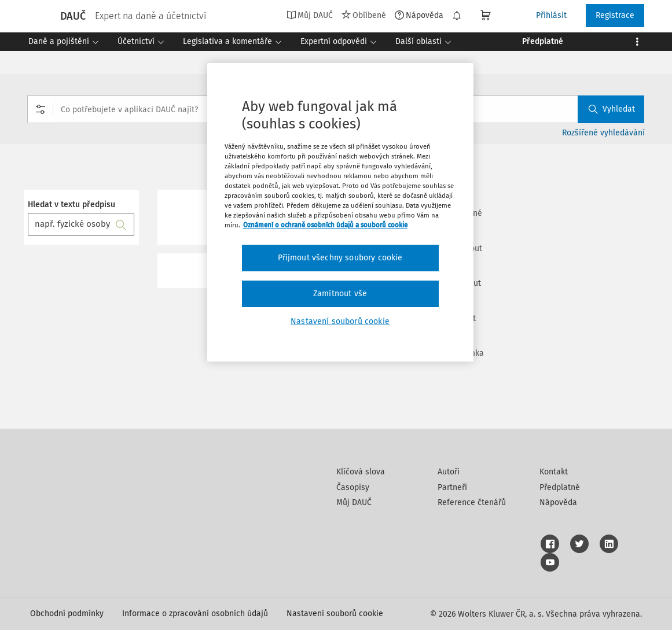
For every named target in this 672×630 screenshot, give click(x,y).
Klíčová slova (361, 472)
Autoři (449, 472)
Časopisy (353, 487)
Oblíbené (364, 15)
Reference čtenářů (472, 502)
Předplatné (560, 487)
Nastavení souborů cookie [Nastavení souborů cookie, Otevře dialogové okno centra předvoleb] (340, 321)
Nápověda (419, 15)
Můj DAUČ (310, 15)
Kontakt (554, 472)
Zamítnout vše (340, 294)
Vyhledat (612, 109)
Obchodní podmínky (67, 614)
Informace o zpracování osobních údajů (195, 614)
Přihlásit (551, 15)
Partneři (452, 487)
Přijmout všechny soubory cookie (340, 258)
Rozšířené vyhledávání (603, 133)
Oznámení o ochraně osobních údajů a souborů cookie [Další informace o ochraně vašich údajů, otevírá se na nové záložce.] (325, 225)
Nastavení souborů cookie (335, 614)
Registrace (615, 15)
